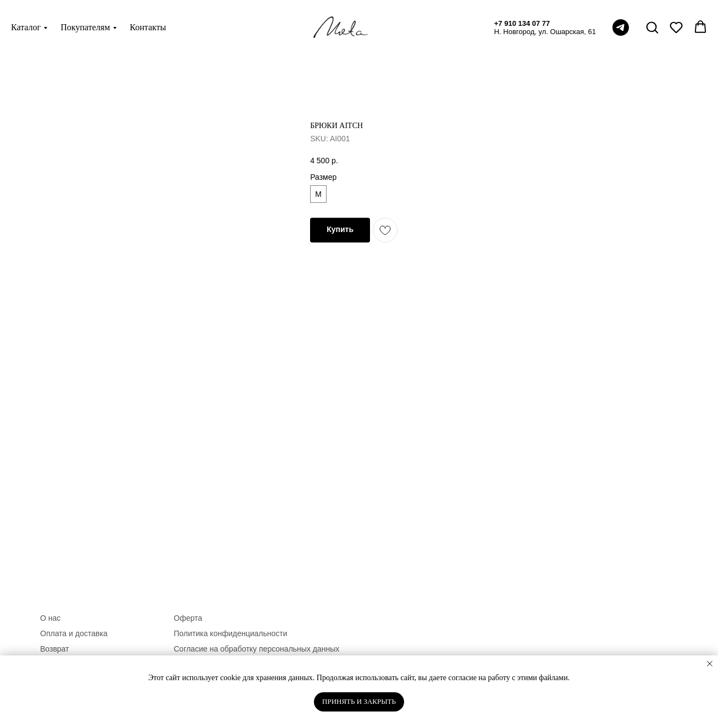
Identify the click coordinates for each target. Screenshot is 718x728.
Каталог (26, 27)
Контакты (148, 27)
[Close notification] (710, 664)
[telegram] (621, 27)
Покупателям (85, 27)
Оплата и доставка (74, 633)
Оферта (188, 618)
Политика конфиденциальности (231, 633)
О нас (50, 618)
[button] (652, 27)
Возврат (55, 649)
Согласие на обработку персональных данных (256, 649)
